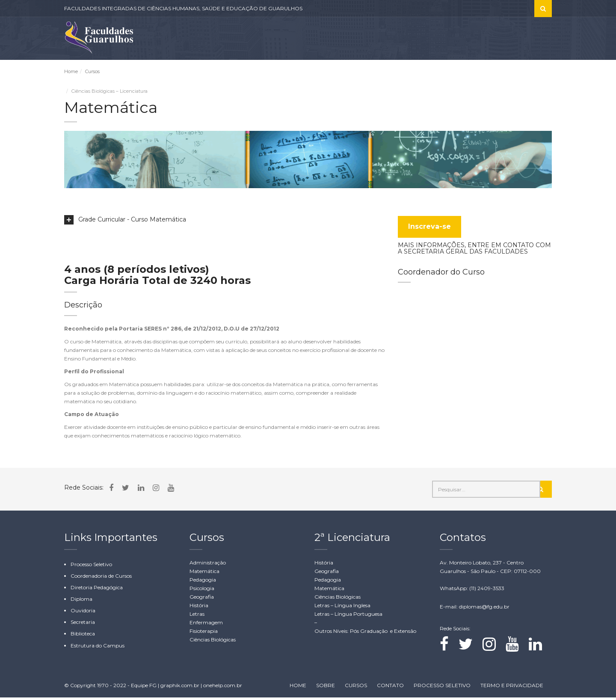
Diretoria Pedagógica (97, 589)
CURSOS (314, 73)
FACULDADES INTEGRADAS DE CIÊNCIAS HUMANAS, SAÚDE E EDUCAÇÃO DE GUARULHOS (183, 8)
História (199, 607)
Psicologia (202, 590)
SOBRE (145, 73)
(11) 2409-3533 (487, 590)
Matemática (204, 573)
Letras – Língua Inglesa (342, 607)
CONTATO (536, 73)
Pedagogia (203, 582)
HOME (298, 688)
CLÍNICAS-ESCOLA (257, 73)
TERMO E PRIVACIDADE (512, 688)
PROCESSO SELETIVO (369, 73)
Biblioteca (83, 636)
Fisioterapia (204, 633)
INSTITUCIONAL (189, 73)
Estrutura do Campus (98, 648)
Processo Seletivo (91, 566)
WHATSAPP (495, 73)
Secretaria (83, 625)
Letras (197, 616)
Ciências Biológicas (213, 642)
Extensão (405, 633)
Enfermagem (206, 625)
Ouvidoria (83, 613)
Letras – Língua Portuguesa (348, 616)
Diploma (81, 601)
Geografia (202, 599)
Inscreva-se (429, 229)
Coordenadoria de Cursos (101, 578)
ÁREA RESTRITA (437, 73)
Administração (208, 565)
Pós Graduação (369, 633)
